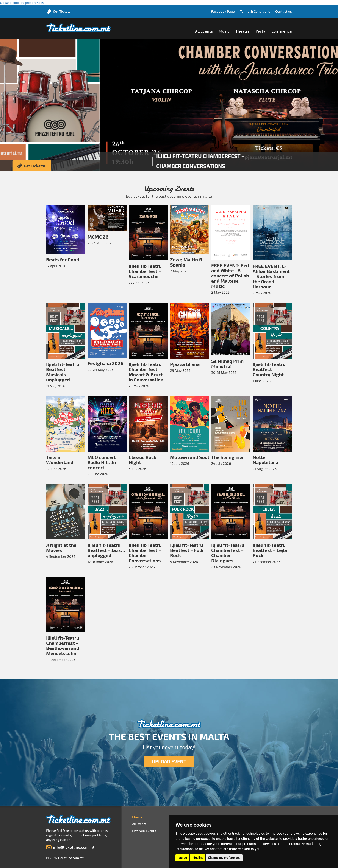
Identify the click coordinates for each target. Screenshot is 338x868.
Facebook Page (223, 11)
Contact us (284, 11)
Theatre (243, 31)
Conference (282, 31)
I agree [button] (182, 858)
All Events (204, 31)
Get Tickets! (62, 11)
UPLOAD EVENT (169, 761)
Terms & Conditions (255, 11)
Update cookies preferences (22, 2)
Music (224, 31)
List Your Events (144, 831)
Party (261, 31)
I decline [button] (198, 858)
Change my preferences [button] (224, 858)
